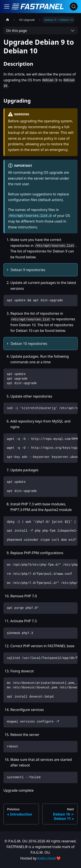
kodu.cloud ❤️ (49, 858)
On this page (17, 31)
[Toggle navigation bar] (7, 7)
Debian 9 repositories (28, 270)
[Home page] (8, 20)
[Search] (74, 7)
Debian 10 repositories (29, 344)
